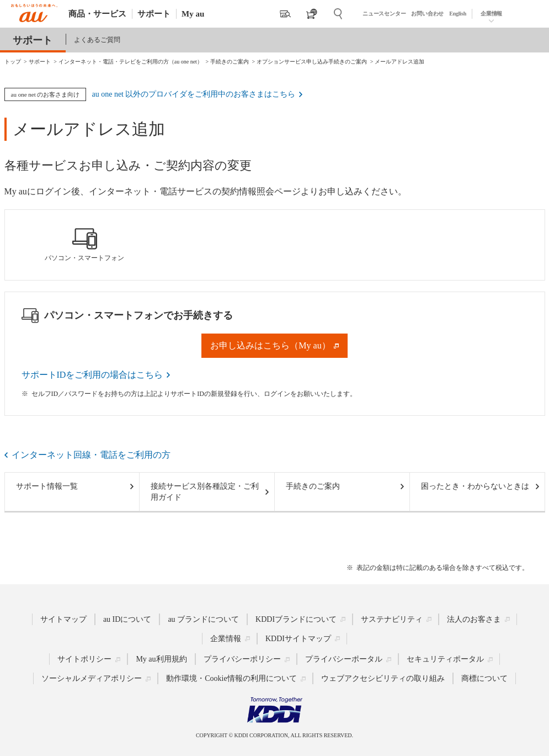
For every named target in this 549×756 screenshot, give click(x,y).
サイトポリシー (84, 659)
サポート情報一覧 (47, 486)
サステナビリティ (392, 619)
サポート (154, 14)
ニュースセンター (384, 14)
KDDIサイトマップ (298, 639)
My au (193, 14)
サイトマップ (63, 619)
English (458, 14)
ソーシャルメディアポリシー (92, 678)
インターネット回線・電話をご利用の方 (91, 455)
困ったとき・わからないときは (475, 486)
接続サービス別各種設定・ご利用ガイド (205, 492)
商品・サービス (97, 14)
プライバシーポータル (344, 659)
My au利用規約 (161, 659)
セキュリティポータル (445, 659)
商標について (484, 678)
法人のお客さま (474, 619)
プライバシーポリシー (242, 659)
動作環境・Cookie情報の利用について (231, 678)
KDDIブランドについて (296, 619)
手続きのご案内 (313, 486)
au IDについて (127, 619)
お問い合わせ (427, 14)
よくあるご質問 (97, 40)
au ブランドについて (203, 619)
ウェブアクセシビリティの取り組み (383, 678)
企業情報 (491, 14)
